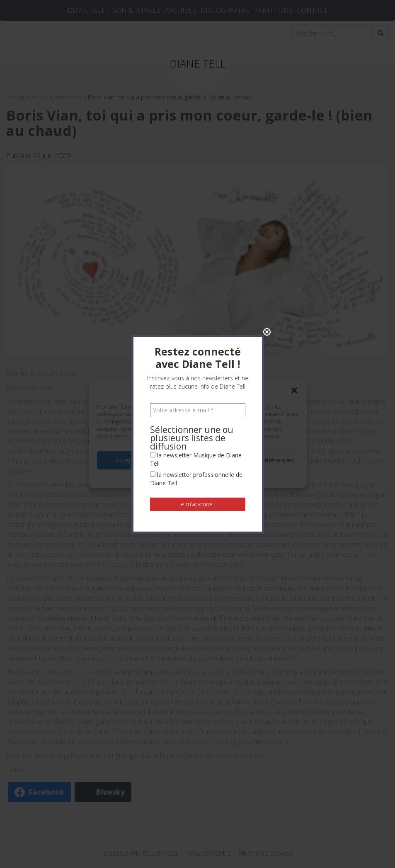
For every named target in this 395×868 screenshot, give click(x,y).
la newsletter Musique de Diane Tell (196, 324)
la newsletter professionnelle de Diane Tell (196, 343)
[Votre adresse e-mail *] (198, 275)
